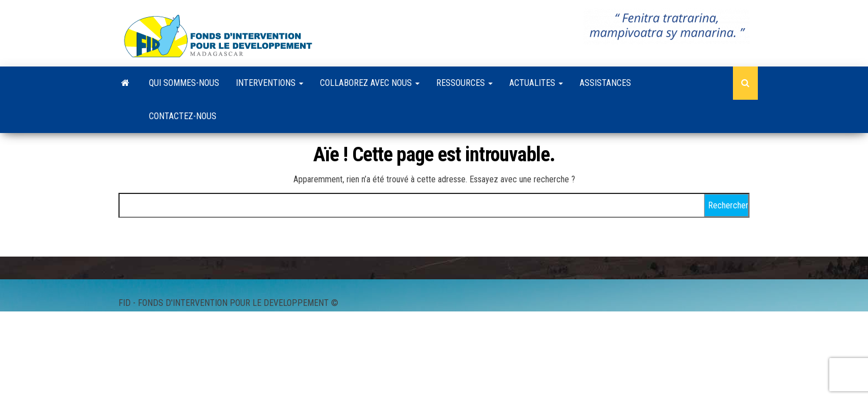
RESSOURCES (464, 83)
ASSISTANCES (605, 83)
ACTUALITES (536, 83)
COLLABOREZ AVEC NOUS (370, 83)
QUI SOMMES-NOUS (184, 83)
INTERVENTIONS (270, 83)
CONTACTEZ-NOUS (183, 116)
